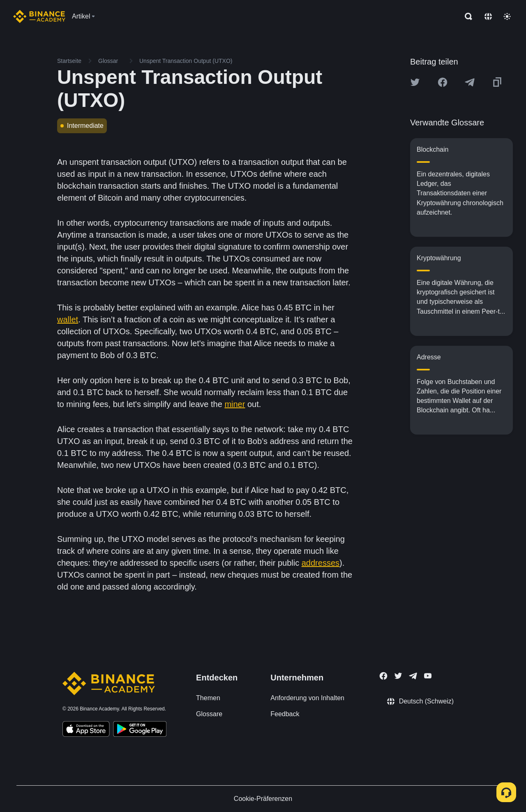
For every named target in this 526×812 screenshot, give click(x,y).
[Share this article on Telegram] (470, 82)
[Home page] (39, 16)
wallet (68, 319)
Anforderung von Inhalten (307, 698)
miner (235, 404)
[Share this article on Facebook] (443, 82)
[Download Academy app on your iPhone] (86, 730)
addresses (321, 563)
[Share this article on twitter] (415, 82)
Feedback (285, 714)
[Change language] (488, 16)
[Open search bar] (466, 16)
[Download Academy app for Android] (140, 730)
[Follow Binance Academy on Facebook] (383, 676)
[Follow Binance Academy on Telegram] (413, 676)
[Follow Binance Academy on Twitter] (398, 676)
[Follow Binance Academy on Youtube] (428, 676)
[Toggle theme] (507, 16)
